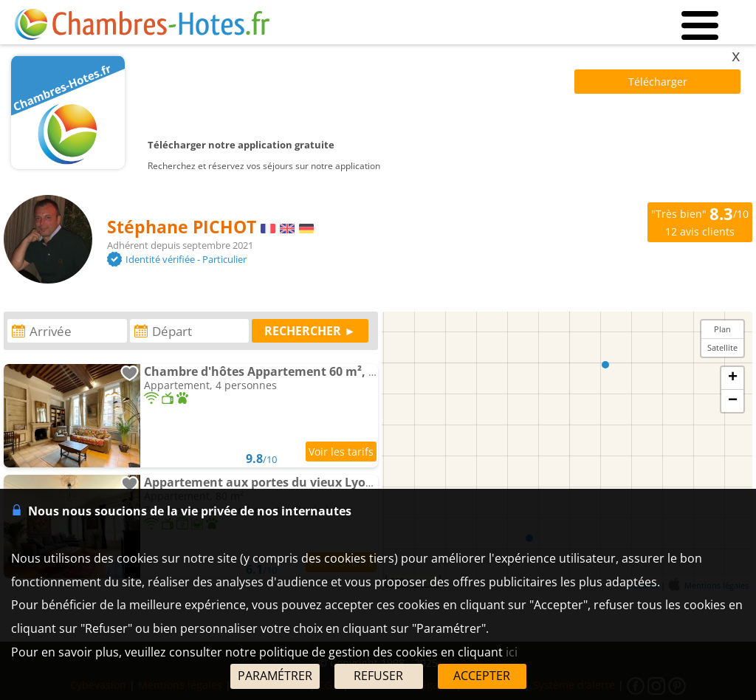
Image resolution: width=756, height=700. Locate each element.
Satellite (722, 347)
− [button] (733, 401)
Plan (722, 329)
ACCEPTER (482, 676)
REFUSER (378, 676)
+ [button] (733, 378)
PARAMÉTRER (275, 676)
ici (512, 652)
